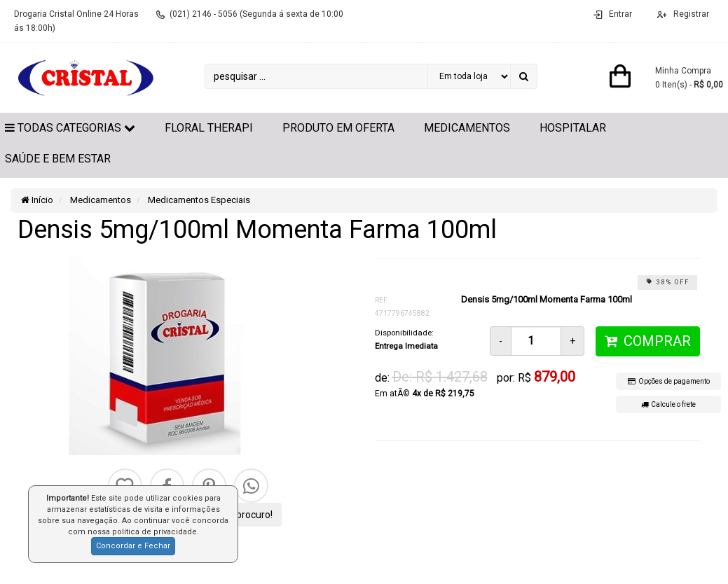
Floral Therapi (209, 128)
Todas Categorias (70, 128)
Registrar (690, 14)
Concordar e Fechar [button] (133, 546)
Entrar (620, 14)
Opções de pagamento (669, 381)
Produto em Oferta (338, 128)
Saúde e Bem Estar (58, 159)
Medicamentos (467, 128)
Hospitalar (573, 128)
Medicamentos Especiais (198, 200)
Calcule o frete (668, 404)
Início (37, 200)
